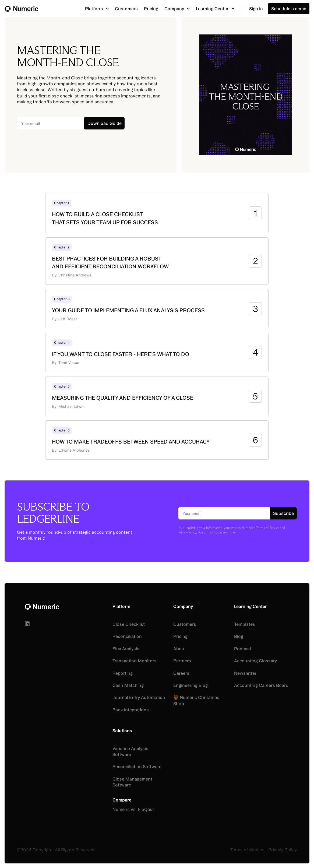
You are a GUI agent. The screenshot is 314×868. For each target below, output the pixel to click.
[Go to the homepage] (42, 607)
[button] (97, 8)
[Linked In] (27, 624)
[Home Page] (21, 9)
